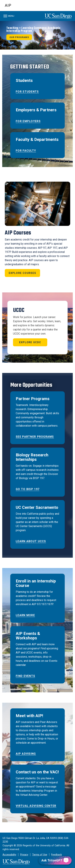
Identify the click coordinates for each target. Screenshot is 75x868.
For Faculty (26, 151)
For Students (27, 92)
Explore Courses (23, 273)
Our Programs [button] (19, 37)
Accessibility (9, 855)
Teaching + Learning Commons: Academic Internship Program (33, 30)
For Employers (28, 121)
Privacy (24, 855)
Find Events (25, 676)
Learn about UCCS (31, 541)
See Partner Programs (35, 437)
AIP (8, 5)
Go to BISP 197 (28, 489)
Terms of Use (40, 855)
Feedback (57, 855)
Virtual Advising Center (36, 806)
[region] (37, 35)
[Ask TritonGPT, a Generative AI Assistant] (55, 860)
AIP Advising (26, 754)
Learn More (25, 615)
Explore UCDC (30, 342)
